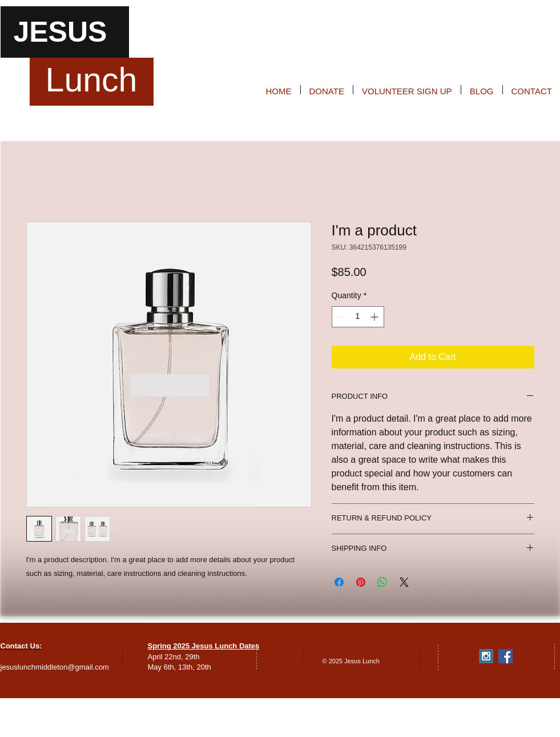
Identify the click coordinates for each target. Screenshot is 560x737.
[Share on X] (404, 582)
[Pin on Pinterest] (361, 582)
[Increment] (375, 317)
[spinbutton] (358, 317)
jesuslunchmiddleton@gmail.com (55, 667)
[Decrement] (341, 317)
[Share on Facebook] (339, 582)
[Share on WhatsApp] (382, 582)
